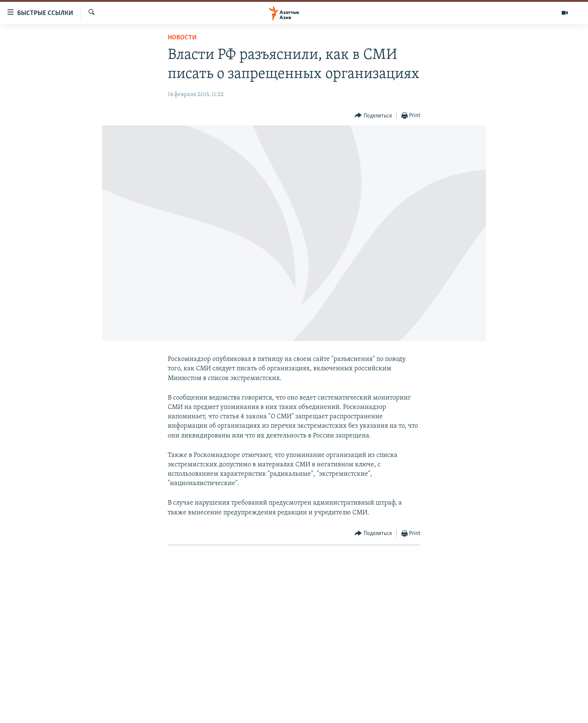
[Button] (373, 116)
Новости (182, 38)
